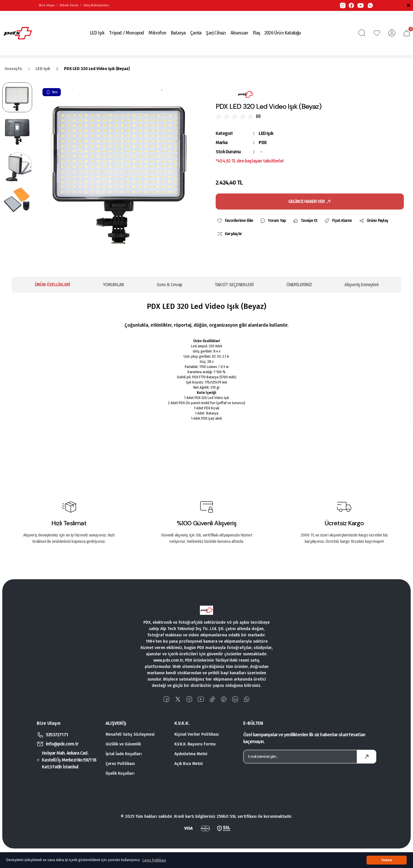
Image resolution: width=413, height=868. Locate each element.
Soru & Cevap (169, 285)
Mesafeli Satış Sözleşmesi (130, 734)
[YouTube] (361, 5)
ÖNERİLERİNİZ (299, 285)
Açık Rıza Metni (189, 764)
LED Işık (266, 133)
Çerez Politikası (120, 764)
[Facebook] (351, 5)
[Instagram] (343, 5)
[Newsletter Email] (310, 757)
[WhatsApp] (370, 5)
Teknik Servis (69, 5)
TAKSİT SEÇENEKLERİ (234, 285)
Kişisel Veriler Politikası (197, 734)
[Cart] (407, 33)
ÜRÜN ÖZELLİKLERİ (52, 285)
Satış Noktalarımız (96, 5)
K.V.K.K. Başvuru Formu (195, 744)
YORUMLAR (113, 285)
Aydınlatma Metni (191, 754)
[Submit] (367, 757)
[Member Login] (392, 33)
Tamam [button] (387, 860)
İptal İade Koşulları (124, 754)
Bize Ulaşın (47, 5)
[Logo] (17, 33)
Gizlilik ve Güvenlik (123, 744)
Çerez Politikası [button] (154, 860)
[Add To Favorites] (235, 221)
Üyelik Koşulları (120, 773)
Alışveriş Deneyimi (361, 285)
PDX (263, 143)
